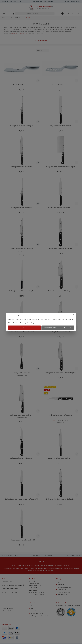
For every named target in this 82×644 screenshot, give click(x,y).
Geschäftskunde (58, 328)
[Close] (74, 315)
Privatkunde (24, 328)
